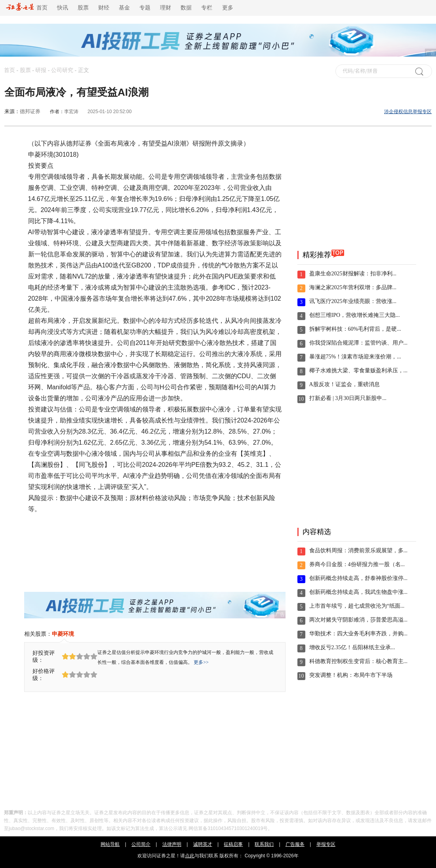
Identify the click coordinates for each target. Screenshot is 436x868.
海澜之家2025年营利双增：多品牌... (353, 287)
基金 (124, 8)
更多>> (201, 662)
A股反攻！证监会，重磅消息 (345, 384)
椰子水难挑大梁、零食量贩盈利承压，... (359, 371)
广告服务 (295, 844)
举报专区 (326, 844)
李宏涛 (71, 112)
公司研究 (62, 70)
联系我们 (264, 844)
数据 (186, 8)
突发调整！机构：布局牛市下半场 (351, 675)
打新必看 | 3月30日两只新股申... (348, 398)
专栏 (207, 8)
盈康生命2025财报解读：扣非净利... (353, 274)
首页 (27, 8)
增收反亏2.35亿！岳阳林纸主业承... (352, 647)
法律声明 (172, 844)
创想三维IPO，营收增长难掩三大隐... (355, 315)
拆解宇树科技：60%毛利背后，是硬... (355, 329)
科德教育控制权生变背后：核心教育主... (359, 661)
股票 (83, 8)
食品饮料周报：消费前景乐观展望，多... (359, 551)
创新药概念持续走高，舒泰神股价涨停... (359, 578)
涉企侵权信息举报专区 (408, 112)
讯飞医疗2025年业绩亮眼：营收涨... (353, 301)
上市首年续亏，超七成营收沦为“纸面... (357, 606)
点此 (190, 856)
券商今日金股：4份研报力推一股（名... (357, 564)
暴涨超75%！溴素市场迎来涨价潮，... (355, 357)
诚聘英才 (203, 844)
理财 (166, 8)
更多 (228, 8)
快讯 (63, 8)
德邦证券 (30, 111)
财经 (104, 8)
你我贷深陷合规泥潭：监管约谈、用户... (359, 343)
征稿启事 (233, 844)
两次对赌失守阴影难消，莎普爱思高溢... (359, 620)
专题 (145, 8)
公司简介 (141, 844)
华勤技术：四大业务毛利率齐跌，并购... (359, 634)
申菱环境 (63, 634)
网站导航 (110, 844)
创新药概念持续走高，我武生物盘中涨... (359, 592)
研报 (41, 70)
